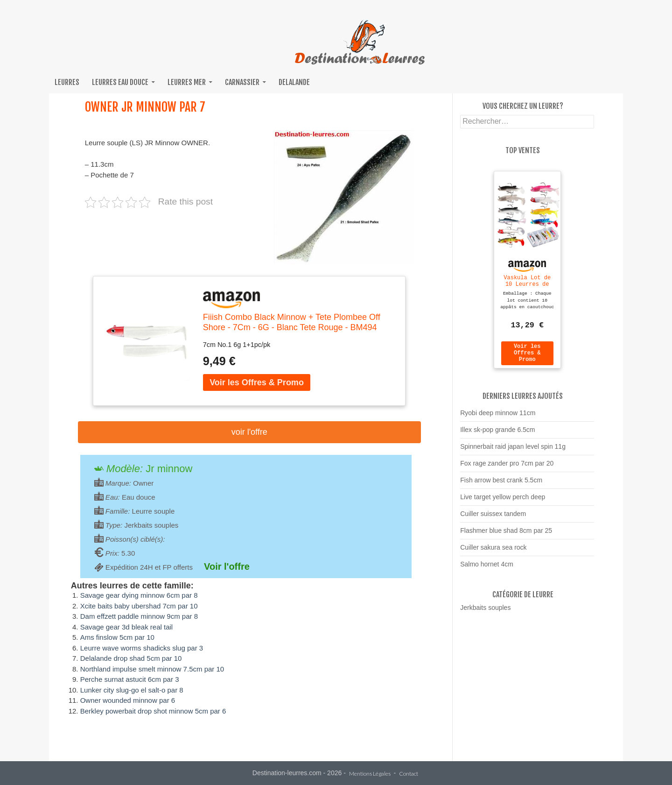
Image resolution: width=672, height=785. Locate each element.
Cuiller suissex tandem (493, 518)
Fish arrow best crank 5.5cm (501, 484)
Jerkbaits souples (485, 612)
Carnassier (242, 82)
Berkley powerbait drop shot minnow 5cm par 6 (153, 711)
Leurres (67, 82)
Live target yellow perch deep (503, 501)
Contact (409, 774)
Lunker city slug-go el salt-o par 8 (132, 690)
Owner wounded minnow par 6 (128, 700)
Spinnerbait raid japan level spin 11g (513, 451)
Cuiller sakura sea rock (493, 552)
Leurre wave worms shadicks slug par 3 (142, 648)
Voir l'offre (249, 432)
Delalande (294, 82)
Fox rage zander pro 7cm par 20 (507, 467)
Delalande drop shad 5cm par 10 (131, 658)
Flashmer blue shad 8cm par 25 (506, 535)
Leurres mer (187, 82)
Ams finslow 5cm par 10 (117, 637)
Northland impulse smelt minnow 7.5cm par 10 (152, 669)
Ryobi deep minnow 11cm (498, 417)
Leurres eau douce (120, 82)
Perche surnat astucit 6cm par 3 (130, 679)
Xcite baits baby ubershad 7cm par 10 (139, 606)
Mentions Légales (370, 774)
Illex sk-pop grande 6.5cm (497, 434)
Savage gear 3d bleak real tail (126, 627)
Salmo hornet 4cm (487, 568)
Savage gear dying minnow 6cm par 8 (139, 595)
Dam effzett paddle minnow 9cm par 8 (139, 616)
